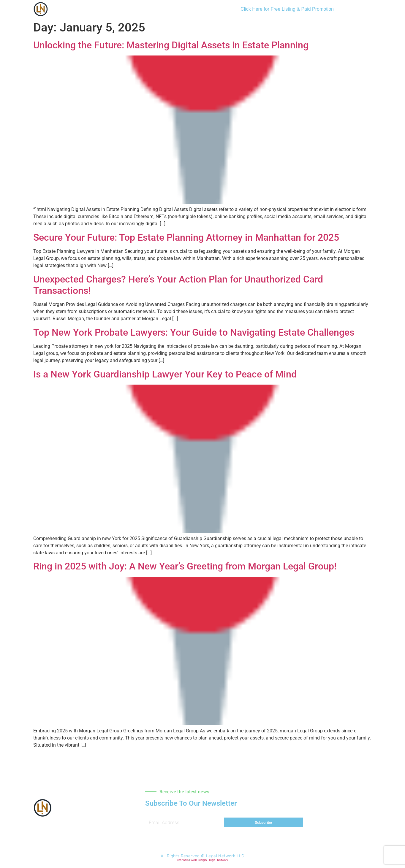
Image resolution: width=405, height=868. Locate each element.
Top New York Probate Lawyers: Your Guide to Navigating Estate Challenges (194, 332)
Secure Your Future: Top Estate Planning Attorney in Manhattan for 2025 (186, 237)
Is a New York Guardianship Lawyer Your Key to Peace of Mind (165, 374)
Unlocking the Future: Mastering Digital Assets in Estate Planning (171, 45)
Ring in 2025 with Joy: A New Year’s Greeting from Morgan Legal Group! (185, 566)
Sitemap (183, 860)
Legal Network (219, 860)
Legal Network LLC (225, 856)
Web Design (199, 860)
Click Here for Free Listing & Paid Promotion (287, 9)
